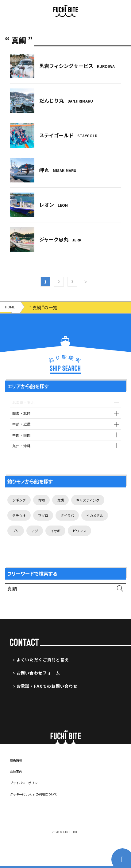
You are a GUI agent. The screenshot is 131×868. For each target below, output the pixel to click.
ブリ (50, 541)
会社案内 (18, 799)
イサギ (94, 541)
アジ (71, 541)
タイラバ (75, 524)
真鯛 (67, 507)
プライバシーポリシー (30, 810)
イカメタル (23, 541)
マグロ (48, 524)
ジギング (21, 507)
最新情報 (18, 788)
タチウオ (21, 524)
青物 (46, 507)
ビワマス (21, 558)
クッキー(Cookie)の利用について (39, 822)
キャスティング (98, 507)
